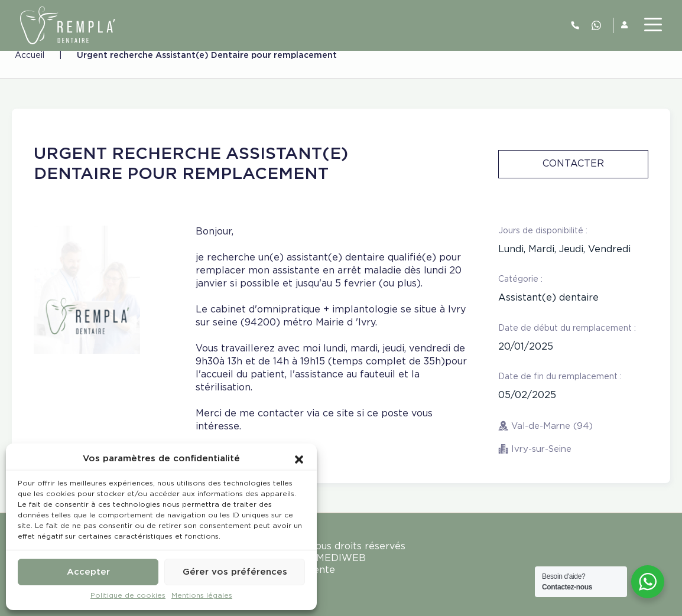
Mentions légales (202, 596)
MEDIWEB (341, 558)
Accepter (88, 572)
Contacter (573, 164)
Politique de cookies (128, 596)
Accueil (30, 56)
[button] (299, 459)
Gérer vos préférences (235, 572)
